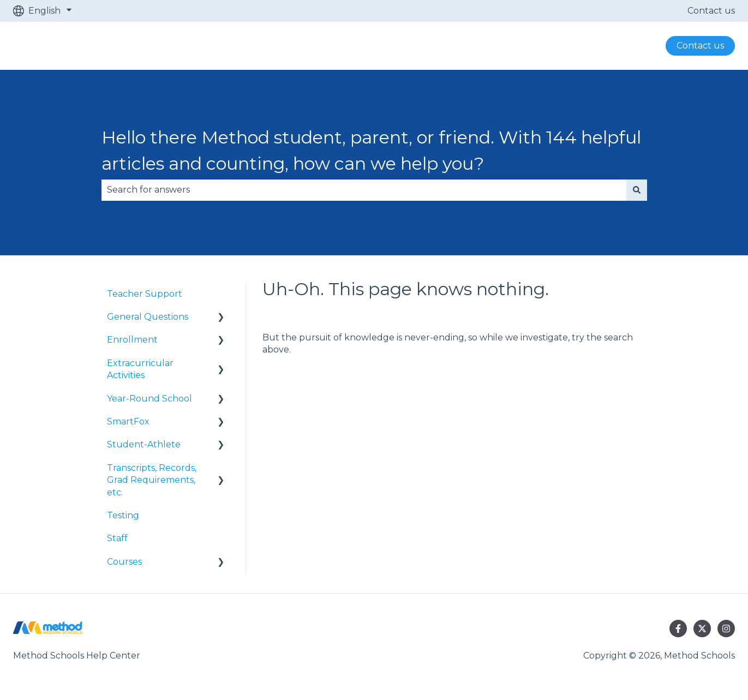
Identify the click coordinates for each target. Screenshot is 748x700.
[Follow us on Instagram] (726, 629)
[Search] (637, 190)
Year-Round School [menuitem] (149, 399)
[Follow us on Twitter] (702, 629)
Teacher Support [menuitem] (145, 294)
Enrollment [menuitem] (132, 340)
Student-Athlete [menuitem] (144, 444)
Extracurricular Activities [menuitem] (140, 369)
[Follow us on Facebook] (678, 629)
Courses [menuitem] (124, 562)
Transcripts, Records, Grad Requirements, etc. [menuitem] (152, 480)
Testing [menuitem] (123, 515)
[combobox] (364, 190)
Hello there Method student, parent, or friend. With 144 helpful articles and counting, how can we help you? (371, 150)
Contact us (711, 11)
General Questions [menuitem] (148, 317)
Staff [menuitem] (117, 538)
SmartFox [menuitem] (128, 421)
